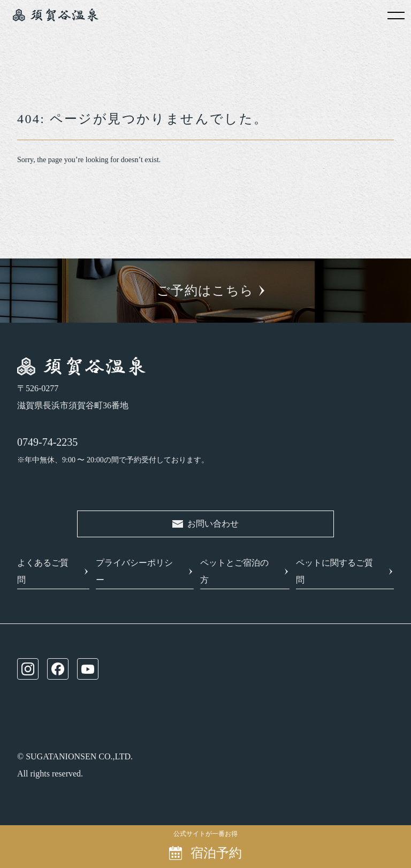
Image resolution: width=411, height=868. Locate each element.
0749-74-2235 (47, 442)
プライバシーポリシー (134, 571)
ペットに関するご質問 (334, 571)
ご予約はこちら (205, 291)
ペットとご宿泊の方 (234, 571)
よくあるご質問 (43, 571)
